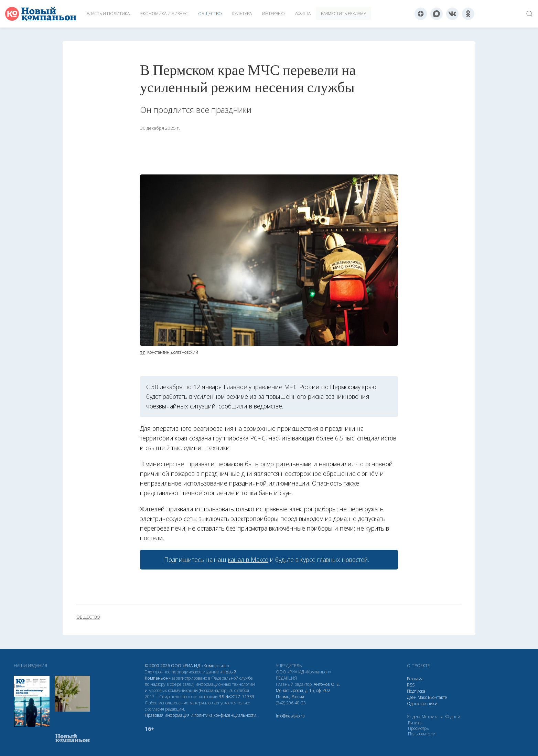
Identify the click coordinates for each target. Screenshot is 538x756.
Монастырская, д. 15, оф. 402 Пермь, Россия (303, 694)
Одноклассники (422, 704)
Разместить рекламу (343, 14)
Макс (422, 697)
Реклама (415, 679)
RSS (411, 685)
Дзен (412, 697)
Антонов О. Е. (327, 684)
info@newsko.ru (290, 716)
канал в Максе (248, 560)
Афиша (303, 14)
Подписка (416, 691)
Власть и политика (108, 14)
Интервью (273, 14)
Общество (210, 14)
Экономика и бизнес (164, 14)
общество (88, 617)
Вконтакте (438, 697)
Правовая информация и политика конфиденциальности (201, 715)
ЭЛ (236, 697)
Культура (242, 14)
